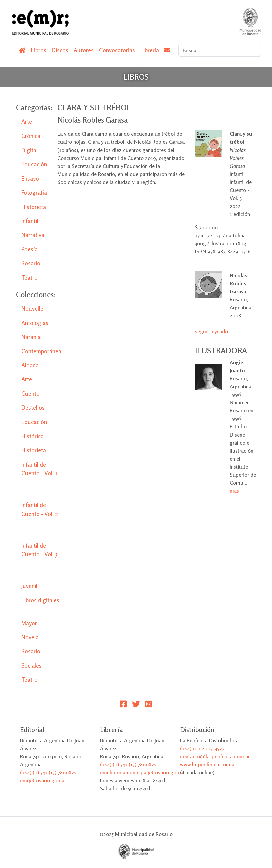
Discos (60, 50)
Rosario (31, 263)
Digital (29, 150)
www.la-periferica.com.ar (208, 764)
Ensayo (30, 178)
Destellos (33, 408)
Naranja (31, 337)
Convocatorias (117, 50)
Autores (84, 50)
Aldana (30, 365)
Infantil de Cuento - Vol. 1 (39, 469)
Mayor (29, 623)
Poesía (29, 249)
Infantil (30, 221)
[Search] (220, 50)
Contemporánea (41, 351)
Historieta (34, 207)
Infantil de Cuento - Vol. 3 (39, 550)
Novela (30, 637)
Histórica (32, 436)
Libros (39, 50)
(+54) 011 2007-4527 (202, 748)
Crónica (31, 136)
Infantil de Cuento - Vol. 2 (40, 509)
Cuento (30, 394)
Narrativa (33, 235)
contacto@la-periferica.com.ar (215, 756)
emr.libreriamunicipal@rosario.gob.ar (142, 772)
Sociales (31, 666)
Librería (150, 50)
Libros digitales (40, 600)
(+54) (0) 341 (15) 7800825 (48, 772)
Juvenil (29, 586)
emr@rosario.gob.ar (43, 780)
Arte (27, 122)
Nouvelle (32, 309)
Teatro (29, 277)
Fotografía (34, 192)
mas (234, 491)
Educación (34, 164)
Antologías (35, 323)
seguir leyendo (211, 331)
